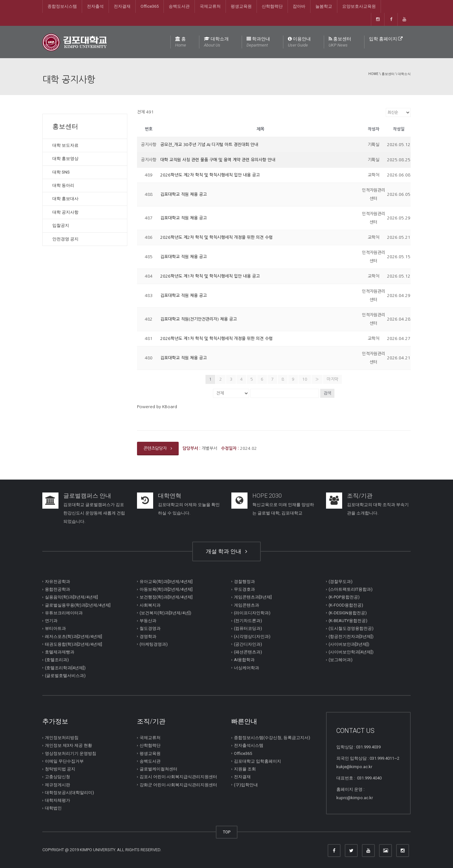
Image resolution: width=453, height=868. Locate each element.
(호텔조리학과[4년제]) (65, 667)
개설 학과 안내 (226, 551)
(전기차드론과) (248, 621)
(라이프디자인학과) (252, 613)
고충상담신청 (58, 777)
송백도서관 (179, 6)
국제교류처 (210, 6)
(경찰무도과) (341, 582)
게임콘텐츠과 (247, 605)
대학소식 (404, 74)
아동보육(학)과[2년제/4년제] (166, 589)
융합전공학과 (58, 589)
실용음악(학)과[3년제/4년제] (71, 597)
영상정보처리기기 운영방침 (71, 753)
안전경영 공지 (65, 239)
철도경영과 (150, 628)
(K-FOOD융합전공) (346, 605)
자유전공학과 (58, 582)
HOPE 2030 (267, 496)
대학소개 (216, 42)
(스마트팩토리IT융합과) (351, 589)
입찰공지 (61, 225)
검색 (327, 393)
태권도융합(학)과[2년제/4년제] (74, 644)
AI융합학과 (244, 660)
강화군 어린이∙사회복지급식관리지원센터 (179, 784)
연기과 (51, 621)
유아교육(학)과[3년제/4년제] (166, 582)
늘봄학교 (324, 6)
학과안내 (258, 42)
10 (305, 379)
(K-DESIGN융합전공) (348, 613)
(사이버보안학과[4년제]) (351, 652)
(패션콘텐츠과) (248, 652)
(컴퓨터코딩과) (248, 628)
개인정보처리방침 (62, 738)
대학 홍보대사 (65, 199)
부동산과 (148, 621)
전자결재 (122, 6)
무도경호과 (244, 589)
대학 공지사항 (65, 212)
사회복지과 (150, 605)
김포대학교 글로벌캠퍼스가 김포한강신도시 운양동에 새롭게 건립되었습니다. (94, 513)
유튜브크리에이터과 (64, 613)
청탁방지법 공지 (60, 769)
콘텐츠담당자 (158, 448)
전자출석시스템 (249, 745)
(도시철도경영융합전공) (351, 628)
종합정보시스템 (62, 6)
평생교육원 (241, 6)
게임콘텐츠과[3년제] (253, 597)
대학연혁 (170, 496)
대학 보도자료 (65, 145)
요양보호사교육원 (359, 6)
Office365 (150, 6)
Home (373, 74)
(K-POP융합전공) (344, 597)
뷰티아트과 (55, 628)
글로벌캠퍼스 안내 (87, 496)
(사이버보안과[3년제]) (349, 644)
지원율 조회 (245, 769)
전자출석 (95, 6)
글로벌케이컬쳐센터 (158, 769)
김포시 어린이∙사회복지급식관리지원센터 (179, 777)
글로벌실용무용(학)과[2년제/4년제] (78, 605)
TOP (227, 832)
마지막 (332, 379)
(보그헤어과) (341, 660)
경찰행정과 (244, 582)
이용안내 (299, 42)
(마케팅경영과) (154, 644)
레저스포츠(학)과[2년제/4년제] (74, 636)
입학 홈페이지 (386, 39)
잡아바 (299, 6)
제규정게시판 (58, 784)
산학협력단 (272, 6)
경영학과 (148, 636)
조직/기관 (360, 496)
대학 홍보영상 (65, 159)
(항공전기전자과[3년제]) (351, 636)
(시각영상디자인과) (252, 636)
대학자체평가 (58, 800)
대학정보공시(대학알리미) (69, 793)
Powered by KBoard (157, 407)
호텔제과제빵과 (60, 652)
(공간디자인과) (248, 644)
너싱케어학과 (247, 667)
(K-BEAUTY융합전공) (348, 621)
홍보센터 (340, 42)
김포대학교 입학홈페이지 (258, 761)
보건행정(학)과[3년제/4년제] (166, 597)
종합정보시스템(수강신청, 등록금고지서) (272, 738)
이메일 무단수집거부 (64, 761)
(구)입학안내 (246, 784)
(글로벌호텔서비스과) (65, 676)
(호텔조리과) (57, 660)
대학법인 (53, 808)
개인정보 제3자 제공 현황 (68, 745)
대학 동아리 (63, 185)
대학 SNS (61, 172)
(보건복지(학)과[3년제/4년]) (165, 613)
